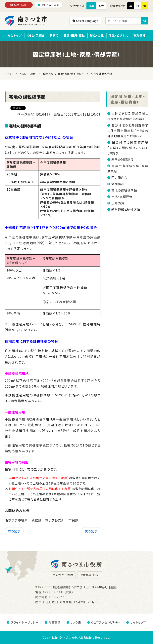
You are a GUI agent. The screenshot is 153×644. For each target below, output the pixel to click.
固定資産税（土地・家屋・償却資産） (128, 99)
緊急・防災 (19, 5)
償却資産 (118, 184)
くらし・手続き (36, 35)
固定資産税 (119, 178)
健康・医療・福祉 (74, 35)
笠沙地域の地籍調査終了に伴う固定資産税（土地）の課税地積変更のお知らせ (128, 131)
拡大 (101, 6)
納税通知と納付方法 (126, 209)
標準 (91, 6)
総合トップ (15, 35)
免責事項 (53, 622)
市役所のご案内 (63, 575)
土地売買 (118, 203)
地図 (113, 587)
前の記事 (14, 531)
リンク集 (74, 622)
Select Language (85, 21)
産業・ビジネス (118, 35)
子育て (54, 35)
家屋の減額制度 (123, 159)
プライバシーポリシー (23, 622)
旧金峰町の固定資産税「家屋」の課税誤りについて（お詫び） (128, 148)
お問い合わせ (90, 575)
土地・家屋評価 (122, 197)
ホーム (9, 73)
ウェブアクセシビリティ (104, 622)
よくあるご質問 (49, 5)
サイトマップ (136, 622)
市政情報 (139, 35)
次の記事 (91, 531)
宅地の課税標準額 (124, 190)
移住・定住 (97, 35)
